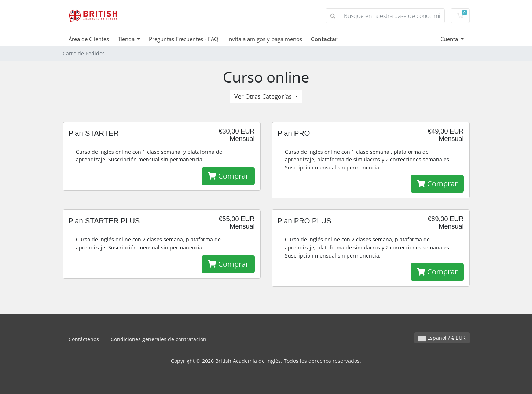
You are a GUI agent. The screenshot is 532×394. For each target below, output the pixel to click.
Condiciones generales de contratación (159, 339)
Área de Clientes (89, 39)
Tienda (127, 39)
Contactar (324, 39)
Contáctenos (84, 339)
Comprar (228, 176)
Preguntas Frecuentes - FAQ (184, 39)
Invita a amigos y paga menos (265, 39)
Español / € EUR (442, 338)
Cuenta (450, 39)
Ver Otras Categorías (264, 96)
